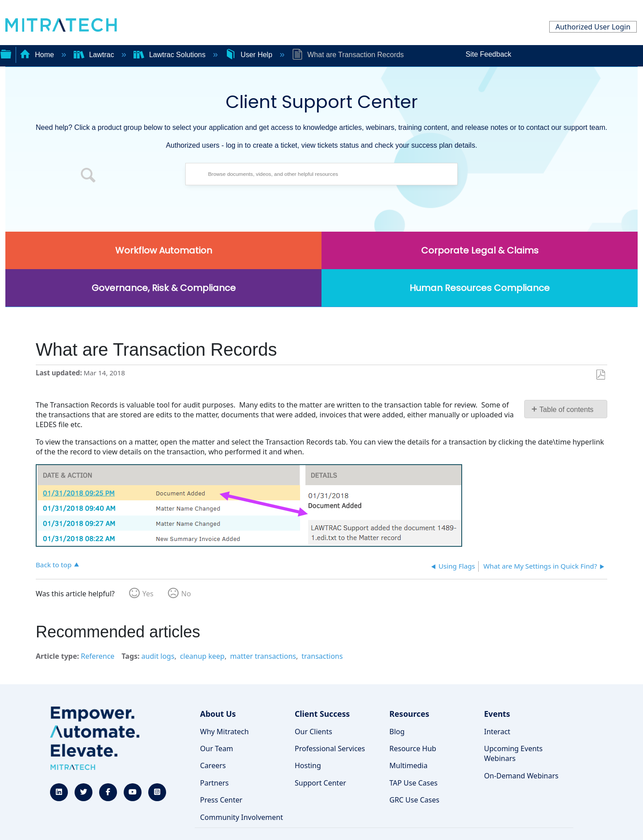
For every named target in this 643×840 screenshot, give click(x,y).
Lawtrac (95, 55)
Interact (497, 732)
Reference (98, 656)
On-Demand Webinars (521, 776)
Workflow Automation (164, 250)
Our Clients (313, 732)
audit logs (158, 656)
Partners (214, 783)
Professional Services (330, 749)
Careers (213, 765)
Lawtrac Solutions (170, 55)
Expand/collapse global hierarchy (6, 53)
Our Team (217, 749)
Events (497, 714)
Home (38, 55)
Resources (409, 714)
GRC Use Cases (414, 800)
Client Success (322, 714)
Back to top (54, 564)
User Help (250, 55)
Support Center (320, 783)
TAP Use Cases (413, 783)
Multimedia (408, 765)
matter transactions (263, 656)
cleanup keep (202, 656)
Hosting (308, 765)
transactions (322, 656)
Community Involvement (242, 817)
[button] (88, 176)
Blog (397, 732)
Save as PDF (600, 375)
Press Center (221, 800)
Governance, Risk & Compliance (164, 288)
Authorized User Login (593, 27)
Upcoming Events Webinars (513, 753)
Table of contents (566, 410)
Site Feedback (489, 54)
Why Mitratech (224, 732)
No (186, 594)
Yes (148, 594)
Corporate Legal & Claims (480, 250)
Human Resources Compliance (480, 288)
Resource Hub (413, 749)
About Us (218, 714)
